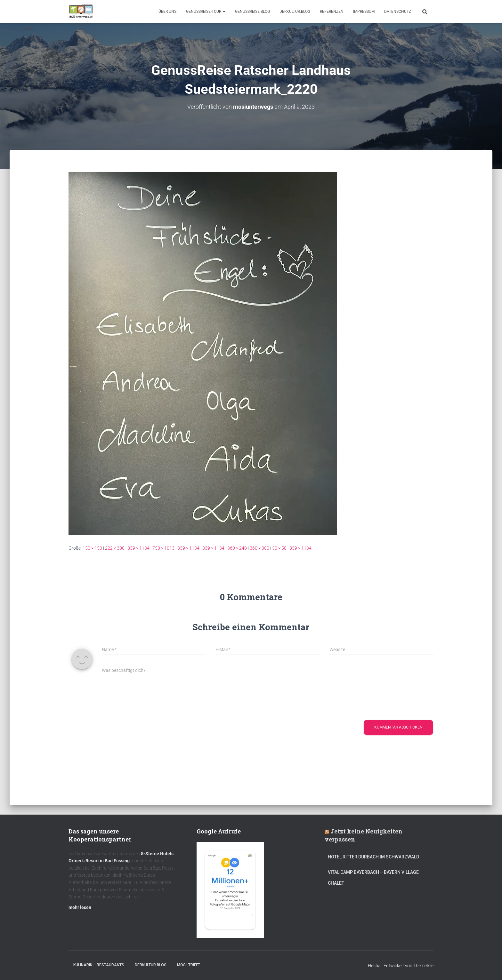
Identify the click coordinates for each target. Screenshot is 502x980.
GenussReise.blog (252, 12)
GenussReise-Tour (206, 12)
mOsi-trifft (189, 965)
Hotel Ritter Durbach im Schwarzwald (374, 857)
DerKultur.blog (295, 12)
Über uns (167, 12)
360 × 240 (237, 548)
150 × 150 (92, 548)
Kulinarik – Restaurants (99, 965)
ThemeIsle (423, 966)
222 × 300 (115, 548)
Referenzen (332, 12)
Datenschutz (398, 12)
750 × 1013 (163, 548)
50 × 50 (279, 548)
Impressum (364, 12)
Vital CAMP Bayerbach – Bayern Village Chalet (373, 878)
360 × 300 (259, 548)
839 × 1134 (138, 548)
